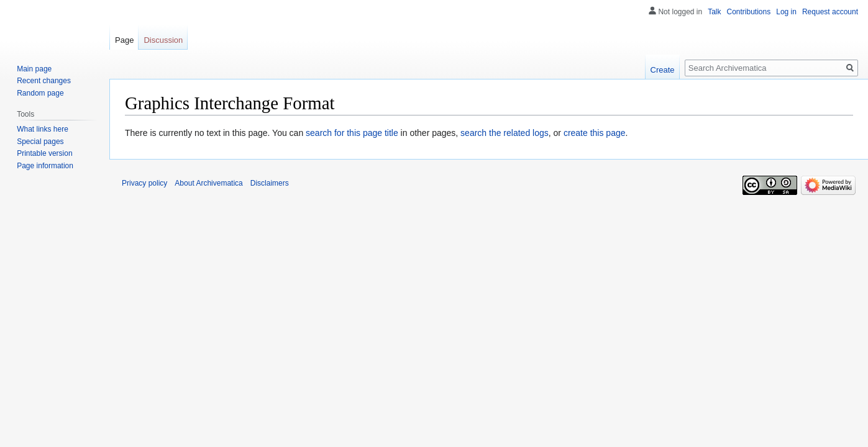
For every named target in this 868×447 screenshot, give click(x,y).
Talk (714, 12)
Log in (786, 12)
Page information (45, 166)
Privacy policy (144, 183)
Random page (40, 93)
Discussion (163, 40)
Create (663, 70)
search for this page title (352, 133)
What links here (43, 129)
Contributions (749, 12)
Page (124, 40)
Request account (830, 12)
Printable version (44, 153)
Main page (34, 69)
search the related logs (505, 133)
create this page (595, 133)
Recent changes (44, 81)
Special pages (40, 142)
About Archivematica (208, 183)
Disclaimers (270, 183)
